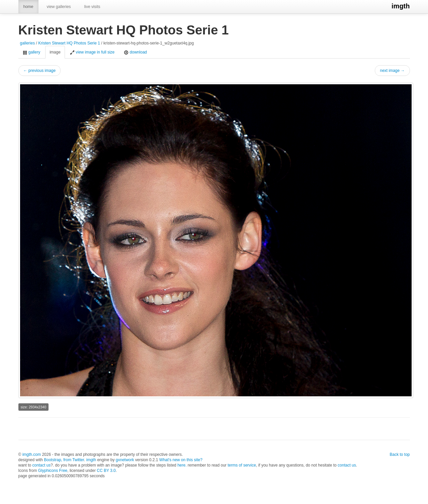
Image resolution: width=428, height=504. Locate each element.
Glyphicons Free (53, 471)
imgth (401, 6)
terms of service (242, 465)
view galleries (59, 7)
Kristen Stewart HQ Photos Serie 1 (69, 43)
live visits (92, 7)
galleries (28, 43)
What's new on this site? (181, 460)
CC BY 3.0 (106, 471)
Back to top (400, 455)
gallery (32, 52)
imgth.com (32, 455)
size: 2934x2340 (33, 407)
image (55, 52)
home (28, 7)
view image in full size (92, 52)
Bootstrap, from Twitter (64, 460)
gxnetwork (125, 460)
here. (182, 465)
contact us (42, 465)
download (135, 52)
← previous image (40, 71)
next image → (392, 71)
